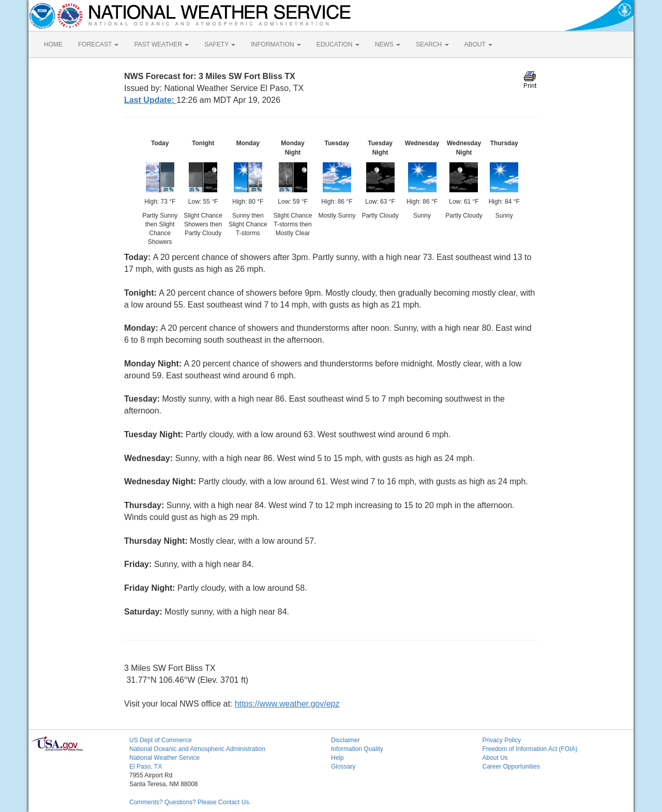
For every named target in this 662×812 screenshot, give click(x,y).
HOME (53, 44)
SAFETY (220, 44)
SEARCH (432, 44)
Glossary (343, 767)
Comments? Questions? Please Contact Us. (190, 802)
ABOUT (478, 44)
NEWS (388, 44)
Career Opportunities (511, 767)
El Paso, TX (146, 767)
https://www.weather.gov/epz (287, 704)
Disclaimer (345, 740)
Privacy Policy (502, 740)
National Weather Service (164, 758)
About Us (495, 758)
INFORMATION (276, 44)
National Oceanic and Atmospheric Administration (197, 749)
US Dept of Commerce (161, 740)
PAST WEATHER (161, 44)
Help (337, 758)
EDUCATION (338, 44)
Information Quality (357, 749)
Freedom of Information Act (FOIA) (530, 749)
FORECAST (98, 44)
